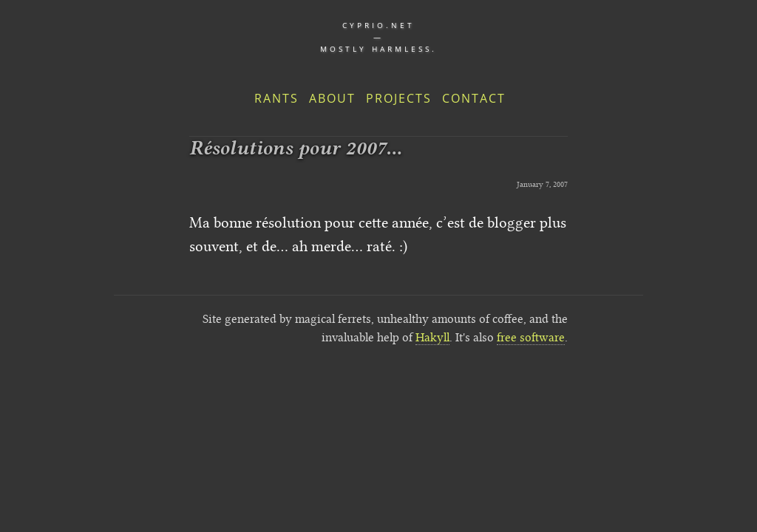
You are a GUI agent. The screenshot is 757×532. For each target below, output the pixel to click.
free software (531, 337)
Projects (399, 98)
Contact (474, 98)
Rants (276, 98)
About (332, 98)
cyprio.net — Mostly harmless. (378, 37)
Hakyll (432, 337)
